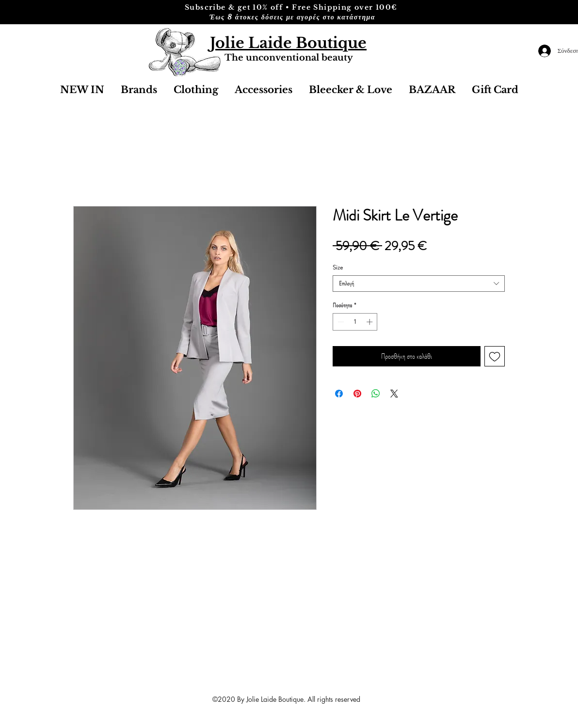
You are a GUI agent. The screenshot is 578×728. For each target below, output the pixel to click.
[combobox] (419, 284)
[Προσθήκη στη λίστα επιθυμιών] (495, 356)
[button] (264, 90)
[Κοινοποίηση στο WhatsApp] (376, 394)
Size (338, 267)
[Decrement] (340, 322)
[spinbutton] (355, 322)
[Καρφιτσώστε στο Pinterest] (357, 394)
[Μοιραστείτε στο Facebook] (339, 394)
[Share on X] (394, 394)
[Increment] (370, 322)
